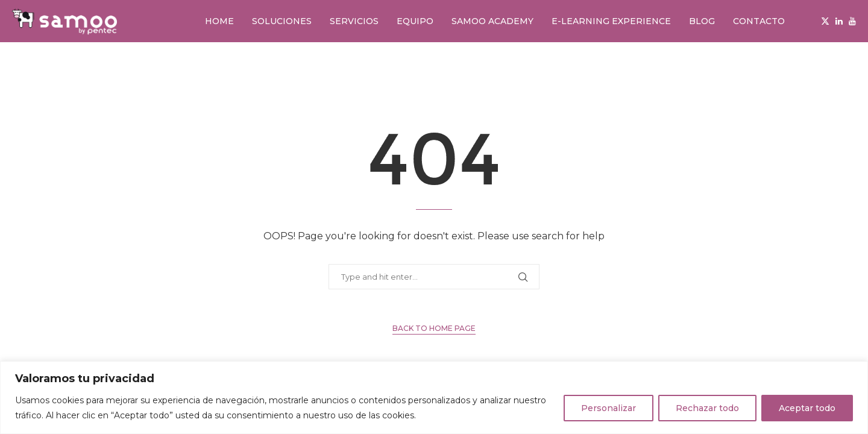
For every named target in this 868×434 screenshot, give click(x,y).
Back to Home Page (434, 328)
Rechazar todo (707, 408)
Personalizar (609, 408)
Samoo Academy (492, 21)
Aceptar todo (807, 408)
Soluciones (282, 21)
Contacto (759, 21)
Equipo (415, 21)
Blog (702, 21)
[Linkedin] (839, 21)
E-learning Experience (611, 21)
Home (219, 21)
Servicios (354, 21)
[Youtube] (852, 21)
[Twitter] (825, 21)
